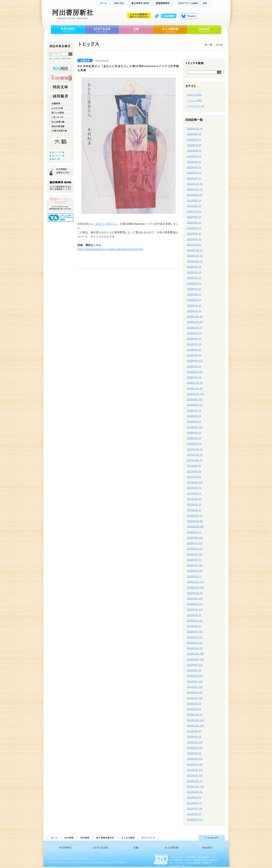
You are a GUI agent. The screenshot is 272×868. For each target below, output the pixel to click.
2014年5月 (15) (195, 687)
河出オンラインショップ (60, 204)
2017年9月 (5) (194, 466)
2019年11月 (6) (195, 322)
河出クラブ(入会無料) (188, 3)
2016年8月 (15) (195, 538)
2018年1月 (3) (194, 444)
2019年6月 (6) (194, 350)
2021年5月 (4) (194, 223)
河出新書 (60, 96)
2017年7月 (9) (194, 477)
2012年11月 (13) (195, 787)
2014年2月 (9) (194, 704)
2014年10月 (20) (195, 659)
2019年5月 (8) (194, 355)
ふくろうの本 (60, 108)
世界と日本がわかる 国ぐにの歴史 (60, 113)
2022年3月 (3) (194, 167)
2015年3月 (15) (195, 632)
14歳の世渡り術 (60, 131)
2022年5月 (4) (194, 156)
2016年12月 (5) (195, 516)
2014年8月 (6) (194, 670)
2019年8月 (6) (194, 339)
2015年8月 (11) (195, 604)
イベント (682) (194, 100)
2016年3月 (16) (195, 565)
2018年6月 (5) (194, 416)
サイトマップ (148, 838)
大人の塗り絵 (170, 30)
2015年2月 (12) (195, 637)
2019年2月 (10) (195, 372)
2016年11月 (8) (195, 521)
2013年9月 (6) (194, 731)
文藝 (136, 30)
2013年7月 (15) (195, 742)
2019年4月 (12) (195, 361)
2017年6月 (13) (195, 482)
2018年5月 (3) (194, 422)
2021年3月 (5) (194, 234)
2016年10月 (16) (195, 527)
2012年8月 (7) (194, 803)
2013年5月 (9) (194, 753)
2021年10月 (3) (195, 195)
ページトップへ (193, 838)
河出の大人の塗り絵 (60, 78)
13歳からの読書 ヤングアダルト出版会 (61, 218)
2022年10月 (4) (195, 129)
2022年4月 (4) (194, 162)
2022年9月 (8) (194, 134)
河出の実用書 (60, 126)
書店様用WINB (141, 3)
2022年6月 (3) (194, 151)
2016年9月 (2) (194, 532)
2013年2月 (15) (195, 770)
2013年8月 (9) (194, 737)
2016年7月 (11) (195, 543)
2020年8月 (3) (194, 272)
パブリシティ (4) (195, 106)
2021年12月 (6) (195, 184)
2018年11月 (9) (195, 389)
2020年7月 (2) (194, 278)
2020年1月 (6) (194, 311)
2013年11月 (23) (195, 720)
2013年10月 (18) (195, 726)
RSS (206, 3)
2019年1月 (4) (194, 377)
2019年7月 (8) (194, 344)
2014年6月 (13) (195, 682)
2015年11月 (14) (195, 587)
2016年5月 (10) (195, 554)
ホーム (103, 3)
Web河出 (119, 3)
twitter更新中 (167, 16)
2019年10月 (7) (195, 328)
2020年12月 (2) (195, 250)
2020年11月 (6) (195, 256)
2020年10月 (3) (195, 261)
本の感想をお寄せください (60, 171)
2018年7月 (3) (194, 411)
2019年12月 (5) (195, 317)
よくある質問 (128, 838)
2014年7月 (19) (195, 676)
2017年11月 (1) (195, 455)
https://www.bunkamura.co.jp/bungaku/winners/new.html (110, 249)
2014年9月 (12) (195, 665)
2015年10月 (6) (195, 593)
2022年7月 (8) (194, 145)
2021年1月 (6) (194, 245)
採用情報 (85, 838)
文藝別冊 (60, 104)
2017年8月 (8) (194, 471)
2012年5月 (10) (195, 820)
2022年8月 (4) (194, 140)
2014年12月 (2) (195, 648)
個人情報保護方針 (105, 838)
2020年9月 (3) (194, 267)
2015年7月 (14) (195, 610)
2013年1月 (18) (195, 775)
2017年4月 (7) (194, 494)
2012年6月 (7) (194, 814)
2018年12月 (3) (195, 383)
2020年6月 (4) (194, 284)
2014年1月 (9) (194, 709)
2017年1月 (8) (194, 510)
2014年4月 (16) (195, 693)
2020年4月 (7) (194, 294)
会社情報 (69, 838)
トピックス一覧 (209, 45)
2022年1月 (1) (194, 179)
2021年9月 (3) (194, 201)
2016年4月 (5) (194, 560)
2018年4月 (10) (195, 427)
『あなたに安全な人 (105, 224)
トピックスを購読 (219, 45)
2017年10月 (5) (195, 460)
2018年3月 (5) (194, 433)
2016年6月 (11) (195, 549)
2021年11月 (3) (195, 189)
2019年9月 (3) (194, 333)
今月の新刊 (67, 30)
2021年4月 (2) (194, 228)
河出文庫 (60, 87)
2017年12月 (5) (195, 449)
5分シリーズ (60, 117)
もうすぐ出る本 (102, 30)
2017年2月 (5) (194, 505)
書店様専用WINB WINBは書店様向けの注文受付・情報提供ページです (60, 185)
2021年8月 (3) (194, 206)
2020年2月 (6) (194, 306)
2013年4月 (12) (195, 759)
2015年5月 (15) (195, 621)
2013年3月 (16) (195, 764)
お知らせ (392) (194, 95)
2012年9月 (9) (194, 798)
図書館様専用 (163, 3)
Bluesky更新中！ (189, 16)
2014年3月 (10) (195, 698)
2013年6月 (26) (195, 748)
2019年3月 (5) (194, 366)
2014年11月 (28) (195, 654)
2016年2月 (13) (195, 571)
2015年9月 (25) (195, 599)
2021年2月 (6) (194, 239)
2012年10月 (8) (195, 792)
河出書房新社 (72, 14)
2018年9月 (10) (195, 400)
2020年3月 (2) (194, 300)
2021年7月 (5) (194, 212)
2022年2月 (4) (194, 173)
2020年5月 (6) (194, 289)
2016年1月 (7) (194, 577)
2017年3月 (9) (194, 499)
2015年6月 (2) (194, 615)
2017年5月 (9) (194, 488)
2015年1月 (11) (195, 643)
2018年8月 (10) (195, 405)
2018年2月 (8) (194, 438)
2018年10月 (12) (195, 394)
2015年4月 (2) (194, 626)
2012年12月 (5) (195, 781)
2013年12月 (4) (195, 715)
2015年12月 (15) (195, 582)
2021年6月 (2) (194, 217)
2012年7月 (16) (195, 809)
